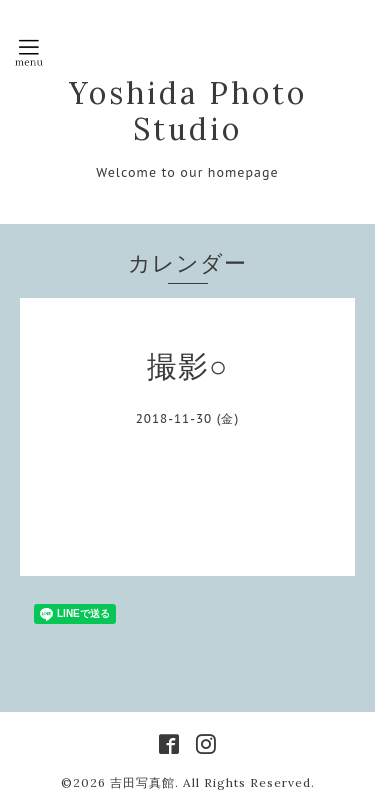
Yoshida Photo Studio (188, 111)
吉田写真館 (142, 782)
